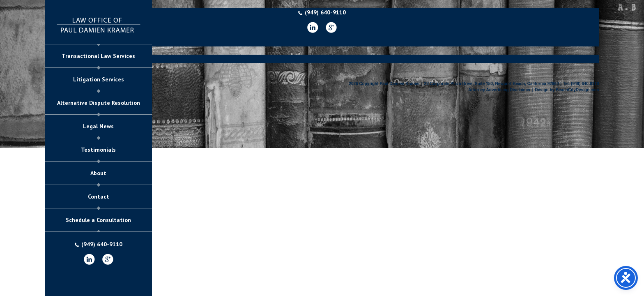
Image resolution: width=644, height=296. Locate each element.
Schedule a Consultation (98, 220)
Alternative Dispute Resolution (99, 103)
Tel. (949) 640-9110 (581, 84)
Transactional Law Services (98, 56)
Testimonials (98, 150)
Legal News (98, 126)
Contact (99, 197)
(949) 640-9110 (99, 244)
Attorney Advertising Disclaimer (499, 90)
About (98, 173)
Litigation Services (99, 79)
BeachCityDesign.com (577, 90)
